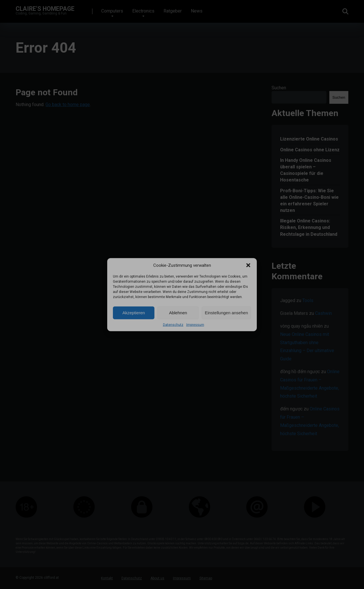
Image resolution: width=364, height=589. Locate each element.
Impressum (195, 325)
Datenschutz (173, 325)
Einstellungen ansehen (226, 313)
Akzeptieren (134, 313)
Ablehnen (178, 313)
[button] (248, 265)
